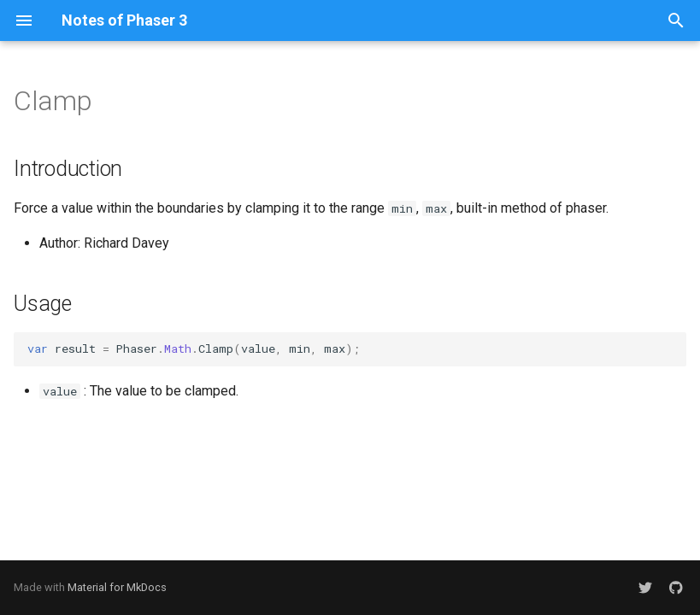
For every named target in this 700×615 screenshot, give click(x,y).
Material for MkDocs (117, 587)
